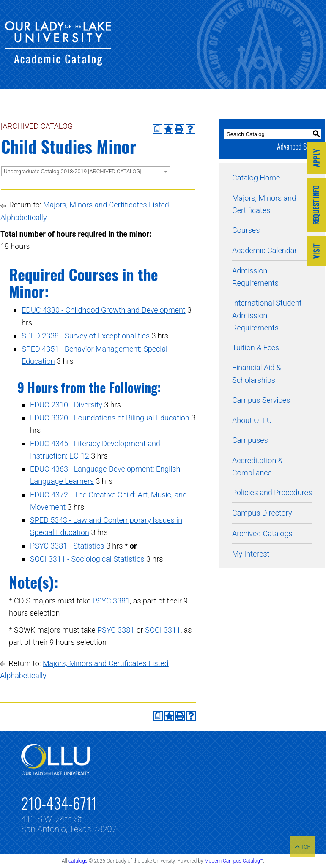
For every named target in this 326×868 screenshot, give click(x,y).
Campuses (250, 440)
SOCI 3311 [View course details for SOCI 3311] (163, 630)
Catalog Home (256, 178)
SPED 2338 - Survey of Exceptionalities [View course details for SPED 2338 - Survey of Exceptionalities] (86, 336)
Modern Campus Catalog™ (234, 861)
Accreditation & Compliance (258, 467)
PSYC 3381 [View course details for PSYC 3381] (111, 601)
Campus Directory (262, 513)
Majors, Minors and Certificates (264, 204)
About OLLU (252, 420)
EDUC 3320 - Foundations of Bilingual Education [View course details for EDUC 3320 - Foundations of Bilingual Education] (110, 418)
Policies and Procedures (272, 493)
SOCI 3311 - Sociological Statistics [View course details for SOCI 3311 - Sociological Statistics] (87, 559)
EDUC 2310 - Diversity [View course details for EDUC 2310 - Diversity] (66, 405)
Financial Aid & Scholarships (257, 374)
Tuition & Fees (256, 348)
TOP (303, 847)
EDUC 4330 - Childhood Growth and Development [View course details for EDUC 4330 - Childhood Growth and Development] (104, 310)
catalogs (78, 861)
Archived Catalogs (262, 534)
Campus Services (261, 400)
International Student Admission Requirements (267, 315)
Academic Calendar (264, 250)
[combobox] (86, 171)
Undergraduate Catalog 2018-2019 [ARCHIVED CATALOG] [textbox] (73, 171)
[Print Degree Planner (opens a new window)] (157, 129)
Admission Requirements (255, 277)
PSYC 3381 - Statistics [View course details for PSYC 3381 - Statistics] (67, 546)
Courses (246, 230)
